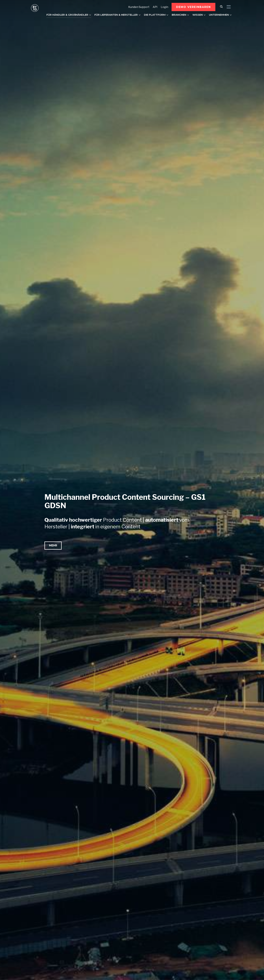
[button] (193, 7)
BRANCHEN (179, 15)
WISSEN (198, 15)
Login (164, 7)
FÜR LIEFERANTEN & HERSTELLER (116, 15)
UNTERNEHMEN (219, 15)
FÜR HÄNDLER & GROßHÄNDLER (67, 15)
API (155, 7)
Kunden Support (139, 7)
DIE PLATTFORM (155, 15)
